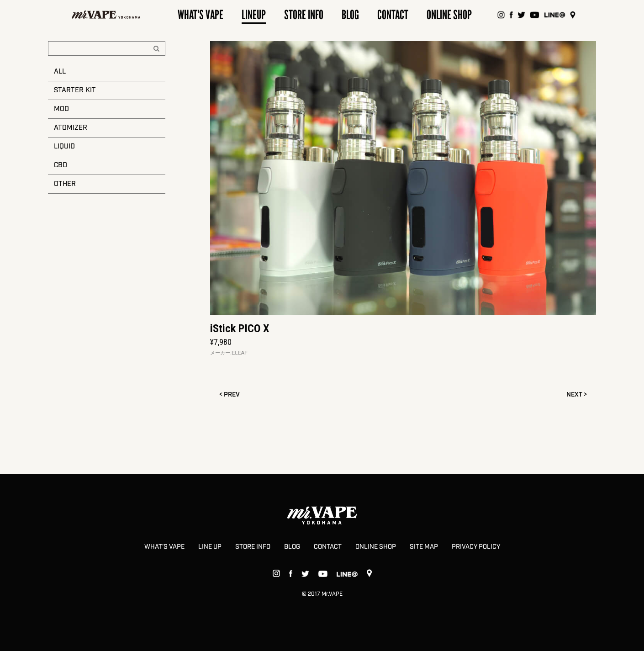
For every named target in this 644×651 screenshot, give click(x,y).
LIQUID (64, 147)
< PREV (230, 395)
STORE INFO (253, 547)
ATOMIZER (71, 128)
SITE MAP (424, 547)
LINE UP (210, 547)
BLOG (292, 547)
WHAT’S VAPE (164, 547)
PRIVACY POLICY (476, 547)
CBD (61, 165)
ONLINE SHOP (376, 547)
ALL (60, 72)
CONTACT (328, 547)
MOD (61, 109)
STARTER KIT (75, 90)
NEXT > (577, 395)
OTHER (65, 184)
